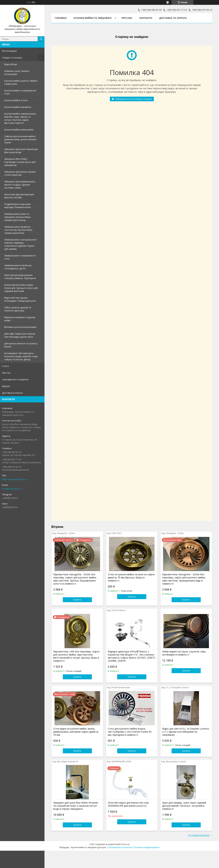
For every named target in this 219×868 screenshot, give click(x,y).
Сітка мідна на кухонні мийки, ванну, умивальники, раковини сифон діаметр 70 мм (76, 732)
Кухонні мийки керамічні (18, 107)
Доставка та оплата (173, 18)
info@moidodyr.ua (12, 489)
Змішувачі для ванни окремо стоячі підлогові (20, 173)
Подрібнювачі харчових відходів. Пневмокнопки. (18, 206)
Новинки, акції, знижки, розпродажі (17, 72)
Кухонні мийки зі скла (16, 100)
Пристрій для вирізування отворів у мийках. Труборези (20, 277)
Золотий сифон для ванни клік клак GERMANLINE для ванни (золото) (128, 804)
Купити (77, 600)
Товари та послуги (12, 58)
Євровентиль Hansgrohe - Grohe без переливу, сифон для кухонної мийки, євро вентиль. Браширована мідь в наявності (184, 579)
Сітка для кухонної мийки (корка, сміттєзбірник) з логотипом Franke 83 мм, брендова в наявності (130, 732)
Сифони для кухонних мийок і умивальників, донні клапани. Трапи (21, 139)
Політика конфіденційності (147, 847)
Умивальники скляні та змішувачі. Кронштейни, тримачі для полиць (18, 217)
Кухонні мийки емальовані (19, 130)
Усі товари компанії (199, 835)
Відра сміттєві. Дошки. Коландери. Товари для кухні (20, 299)
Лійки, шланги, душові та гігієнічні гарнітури (18, 309)
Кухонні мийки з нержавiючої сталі (20, 92)
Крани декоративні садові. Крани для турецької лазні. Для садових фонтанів (21, 288)
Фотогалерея (9, 51)
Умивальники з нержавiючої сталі (20, 257)
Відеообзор (11, 64)
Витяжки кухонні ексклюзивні (20, 327)
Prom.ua (125, 844)
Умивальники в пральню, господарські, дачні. (18, 267)
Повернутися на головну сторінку (134, 99)
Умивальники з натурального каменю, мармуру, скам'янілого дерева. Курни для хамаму (21, 244)
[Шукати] (41, 39)
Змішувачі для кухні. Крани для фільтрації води (21, 151)
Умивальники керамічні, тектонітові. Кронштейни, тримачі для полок (18, 230)
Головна (61, 18)
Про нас (6, 373)
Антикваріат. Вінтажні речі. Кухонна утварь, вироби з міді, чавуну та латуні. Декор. (21, 356)
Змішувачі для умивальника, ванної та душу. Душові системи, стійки (20, 185)
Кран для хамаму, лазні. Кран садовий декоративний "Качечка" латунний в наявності (184, 806)
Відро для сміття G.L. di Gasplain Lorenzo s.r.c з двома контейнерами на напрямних (186, 732)
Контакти (146, 18)
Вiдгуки (6, 386)
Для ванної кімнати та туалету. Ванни (21, 345)
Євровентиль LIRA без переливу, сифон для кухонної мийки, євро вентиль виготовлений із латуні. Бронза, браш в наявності (76, 656)
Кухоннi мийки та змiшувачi (92, 18)
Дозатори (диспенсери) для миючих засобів (19, 196)
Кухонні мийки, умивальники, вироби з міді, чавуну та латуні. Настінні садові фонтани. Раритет (20, 118)
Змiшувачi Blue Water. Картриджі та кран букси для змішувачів (20, 162)
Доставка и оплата (12, 393)
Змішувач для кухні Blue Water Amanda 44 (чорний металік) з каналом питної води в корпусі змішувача (76, 806)
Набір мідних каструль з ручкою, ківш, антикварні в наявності (184, 653)
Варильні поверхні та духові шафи (20, 319)
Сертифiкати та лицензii (15, 379)
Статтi (5, 366)
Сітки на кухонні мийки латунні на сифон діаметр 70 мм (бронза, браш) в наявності (131, 578)
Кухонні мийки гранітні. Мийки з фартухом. (21, 82)
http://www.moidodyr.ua (15, 479)
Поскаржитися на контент (120, 847)
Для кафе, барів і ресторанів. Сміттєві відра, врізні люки (20, 335)
